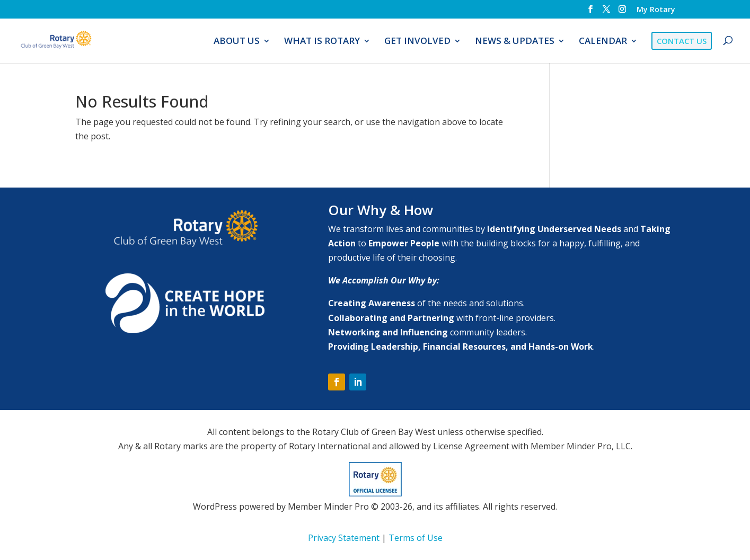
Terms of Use (416, 538)
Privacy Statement (344, 538)
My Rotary (656, 10)
